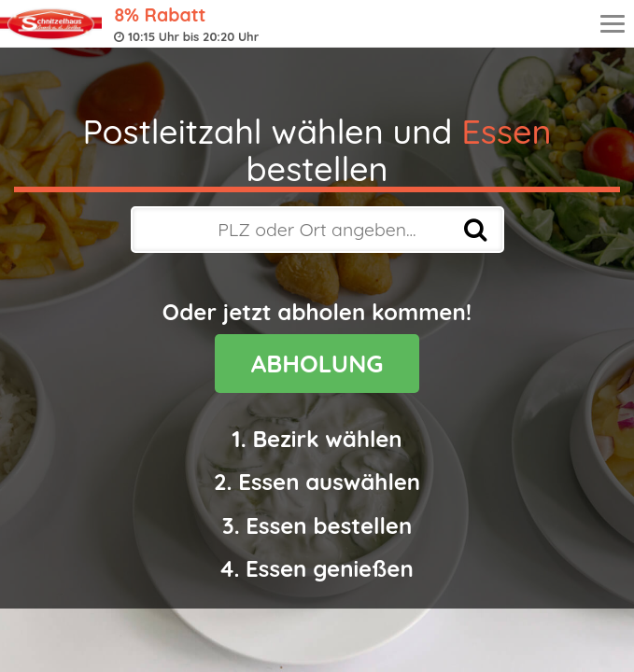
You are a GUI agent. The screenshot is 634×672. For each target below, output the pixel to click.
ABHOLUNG (317, 364)
